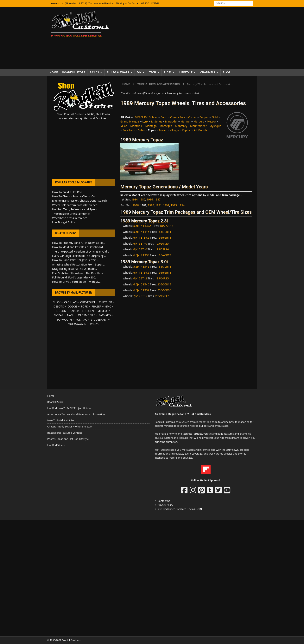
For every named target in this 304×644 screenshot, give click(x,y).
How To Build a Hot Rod (67, 192)
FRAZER (97, 306)
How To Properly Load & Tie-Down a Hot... (79, 243)
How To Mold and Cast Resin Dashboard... (79, 247)
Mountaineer (198, 126)
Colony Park (178, 117)
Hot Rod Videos (56, 445)
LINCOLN (88, 311)
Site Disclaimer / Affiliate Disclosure (180, 509)
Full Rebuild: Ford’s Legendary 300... (75, 277)
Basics (94, 72)
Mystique (215, 126)
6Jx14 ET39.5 (141, 238)
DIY (139, 72)
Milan (124, 126)
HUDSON (60, 311)
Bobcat (153, 117)
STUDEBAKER (99, 320)
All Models (200, 130)
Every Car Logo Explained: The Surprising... (79, 256)
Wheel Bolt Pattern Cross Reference (75, 205)
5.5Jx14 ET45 (141, 232)
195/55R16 (162, 249)
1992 (166, 205)
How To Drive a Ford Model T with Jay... (77, 282)
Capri (164, 117)
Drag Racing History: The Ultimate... (74, 269)
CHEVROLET (88, 302)
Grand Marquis (130, 121)
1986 (150, 199)
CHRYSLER (105, 302)
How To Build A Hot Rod (61, 420)
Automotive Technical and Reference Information (76, 414)
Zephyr (187, 130)
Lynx (145, 121)
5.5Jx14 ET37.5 (142, 226)
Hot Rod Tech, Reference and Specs (74, 209)
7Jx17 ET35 (140, 296)
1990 (151, 205)
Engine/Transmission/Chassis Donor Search (80, 201)
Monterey (181, 126)
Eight (215, 117)
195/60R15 (162, 244)
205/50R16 (164, 290)
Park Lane (129, 130)
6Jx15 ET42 (140, 278)
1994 (181, 205)
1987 (157, 199)
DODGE (73, 306)
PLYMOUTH (64, 320)
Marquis (199, 121)
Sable (141, 130)
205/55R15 (164, 284)
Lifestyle (186, 72)
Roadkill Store (74, 72)
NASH (71, 315)
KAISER (74, 311)
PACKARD (105, 315)
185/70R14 (167, 226)
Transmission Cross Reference (71, 214)
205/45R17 (162, 296)
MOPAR (59, 315)
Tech (153, 72)
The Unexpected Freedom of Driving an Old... (81, 251)
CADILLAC (70, 302)
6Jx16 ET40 (140, 249)
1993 (174, 205)
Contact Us (164, 501)
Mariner (186, 121)
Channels (208, 72)
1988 (136, 205)
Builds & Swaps (118, 72)
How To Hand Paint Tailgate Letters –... (76, 260)
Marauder (171, 121)
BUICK (57, 302)
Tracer (163, 130)
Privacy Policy (165, 505)
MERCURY (141, 117)
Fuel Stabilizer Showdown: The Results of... (79, 273)
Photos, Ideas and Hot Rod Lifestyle (68, 439)
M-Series (157, 121)
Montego (151, 126)
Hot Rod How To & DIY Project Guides (69, 408)
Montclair (136, 126)
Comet (192, 117)
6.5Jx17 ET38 (141, 255)
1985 (142, 199)
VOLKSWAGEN (77, 324)
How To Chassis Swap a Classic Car (74, 196)
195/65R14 (164, 238)
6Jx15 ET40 (140, 244)
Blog (227, 72)
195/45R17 (164, 255)
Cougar (204, 117)
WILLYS (95, 324)
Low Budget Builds (64, 222)
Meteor (211, 121)
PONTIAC (81, 320)
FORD (85, 306)
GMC (108, 306)
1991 (159, 205)
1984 (135, 199)
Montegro (166, 126)
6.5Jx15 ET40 (141, 284)
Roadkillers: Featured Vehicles (65, 433)
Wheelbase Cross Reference (70, 218)
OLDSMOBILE (86, 315)
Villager (174, 130)
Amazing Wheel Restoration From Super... (78, 264)
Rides (168, 72)
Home (54, 72)
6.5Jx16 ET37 (141, 290)
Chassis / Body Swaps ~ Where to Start (70, 426)
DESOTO (59, 306)
